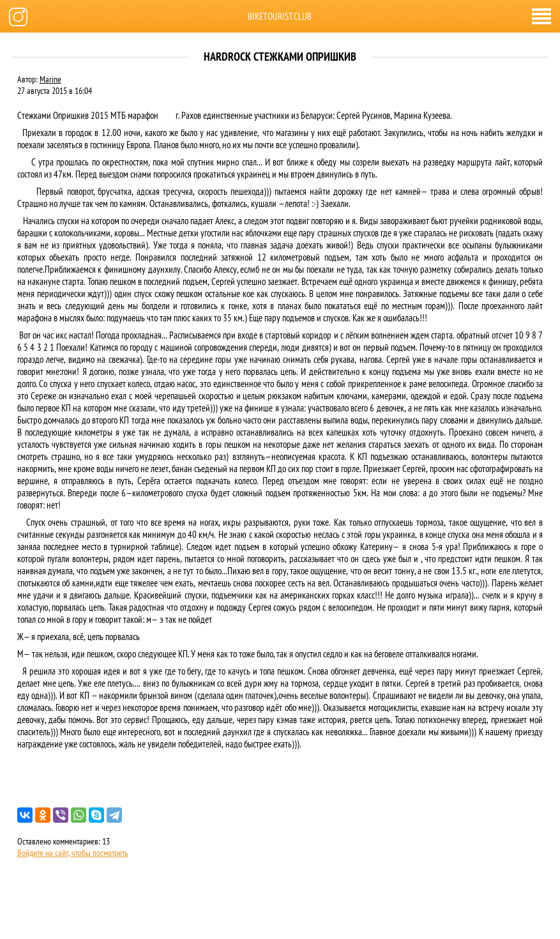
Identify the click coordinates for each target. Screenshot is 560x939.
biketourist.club (280, 16)
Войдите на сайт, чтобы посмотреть (72, 853)
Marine (50, 79)
